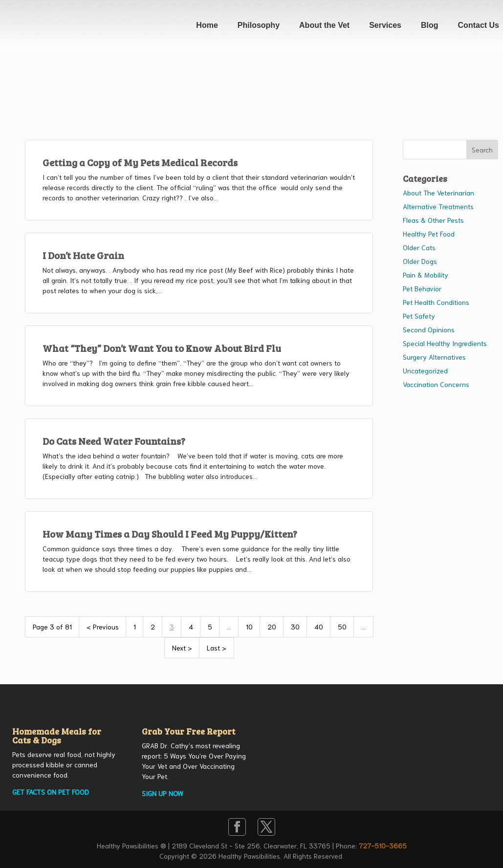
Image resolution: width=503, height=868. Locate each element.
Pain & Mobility (426, 275)
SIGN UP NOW (163, 793)
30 (295, 627)
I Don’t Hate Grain (83, 255)
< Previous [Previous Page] (103, 627)
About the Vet (324, 25)
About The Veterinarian (438, 193)
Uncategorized (425, 370)
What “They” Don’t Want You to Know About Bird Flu (162, 348)
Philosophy (259, 25)
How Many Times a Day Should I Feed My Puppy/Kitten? (170, 534)
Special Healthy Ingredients (445, 343)
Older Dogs (420, 261)
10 (249, 627)
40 (319, 627)
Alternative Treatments (438, 206)
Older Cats (419, 247)
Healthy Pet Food (429, 234)
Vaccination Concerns (436, 384)
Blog (430, 25)
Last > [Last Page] (217, 648)
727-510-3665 (383, 846)
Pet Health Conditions (436, 302)
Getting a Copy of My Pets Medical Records (140, 162)
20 (272, 627)
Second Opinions (429, 329)
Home (207, 25)
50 (342, 627)
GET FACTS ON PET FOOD (51, 792)
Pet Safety (419, 316)
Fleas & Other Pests (433, 220)
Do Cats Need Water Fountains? (114, 441)
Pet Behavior (422, 288)
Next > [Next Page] (182, 648)
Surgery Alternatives (434, 357)
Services (385, 25)
